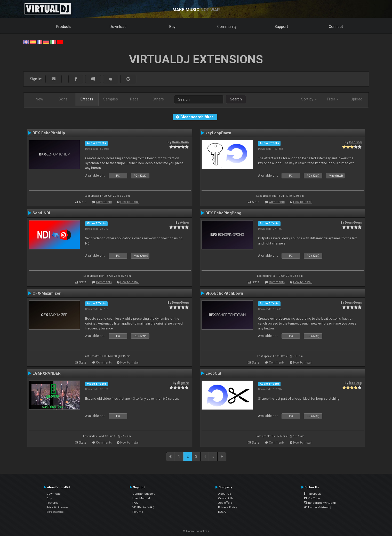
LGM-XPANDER (47, 373)
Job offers (225, 503)
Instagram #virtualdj (320, 503)
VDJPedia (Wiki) (143, 507)
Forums (138, 512)
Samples (111, 99)
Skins (63, 99)
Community (227, 27)
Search (236, 99)
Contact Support (144, 494)
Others (158, 99)
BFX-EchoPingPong (223, 213)
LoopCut (213, 373)
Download (118, 27)
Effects (87, 99)
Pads (134, 99)
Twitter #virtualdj (318, 507)
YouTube (312, 498)
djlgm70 (183, 383)
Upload (357, 99)
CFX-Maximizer (47, 293)
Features (52, 503)
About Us (225, 494)
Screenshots (55, 512)
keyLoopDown (218, 133)
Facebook (312, 494)
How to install (130, 202)
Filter (333, 99)
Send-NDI (41, 213)
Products (64, 27)
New (39, 99)
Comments (104, 202)
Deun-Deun (180, 142)
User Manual (141, 498)
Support (281, 27)
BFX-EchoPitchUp (49, 133)
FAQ (135, 503)
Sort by (309, 99)
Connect (336, 27)
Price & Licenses (57, 507)
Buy (172, 27)
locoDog (355, 142)
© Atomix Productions (196, 531)
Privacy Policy (228, 507)
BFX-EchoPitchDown (224, 293)
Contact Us (226, 498)
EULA (222, 512)
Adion (184, 223)
